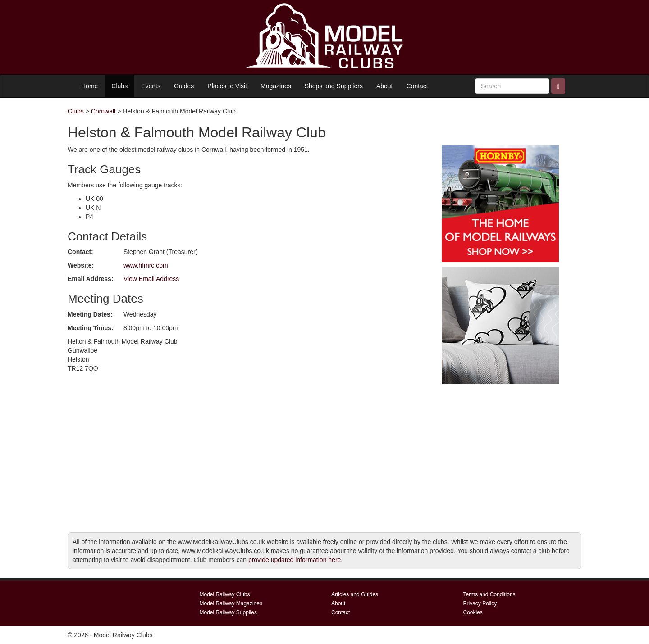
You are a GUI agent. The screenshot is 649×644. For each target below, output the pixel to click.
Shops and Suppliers (334, 86)
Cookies (473, 612)
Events (151, 86)
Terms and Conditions (489, 594)
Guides (184, 86)
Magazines (276, 86)
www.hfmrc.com (146, 265)
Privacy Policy (480, 603)
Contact (417, 86)
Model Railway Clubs (225, 594)
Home (89, 86)
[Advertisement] (500, 451)
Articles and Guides (355, 594)
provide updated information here (295, 560)
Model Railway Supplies (228, 612)
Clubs (119, 86)
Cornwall (103, 111)
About (385, 86)
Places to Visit (227, 86)
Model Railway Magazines (231, 603)
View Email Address (151, 279)
